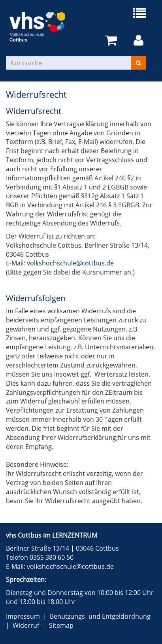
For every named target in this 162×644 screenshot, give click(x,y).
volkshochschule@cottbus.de (70, 263)
